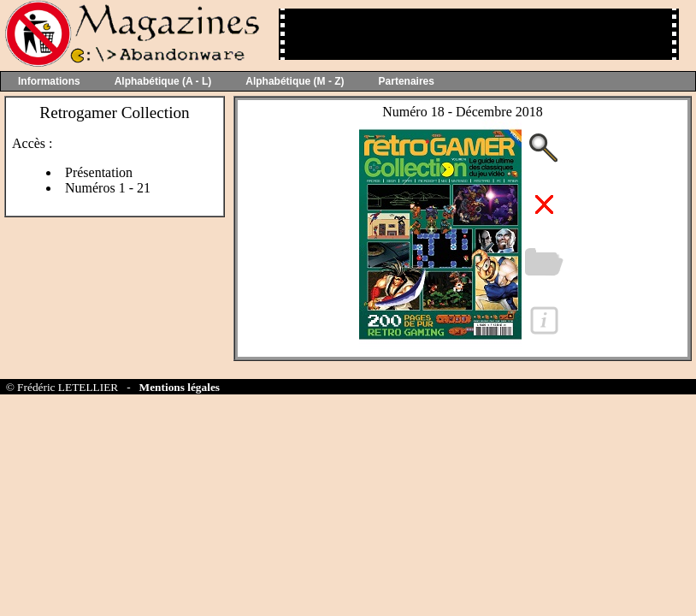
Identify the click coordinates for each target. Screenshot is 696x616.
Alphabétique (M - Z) (295, 81)
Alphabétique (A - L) (163, 81)
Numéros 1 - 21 (108, 188)
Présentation (99, 172)
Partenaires (407, 81)
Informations (49, 81)
